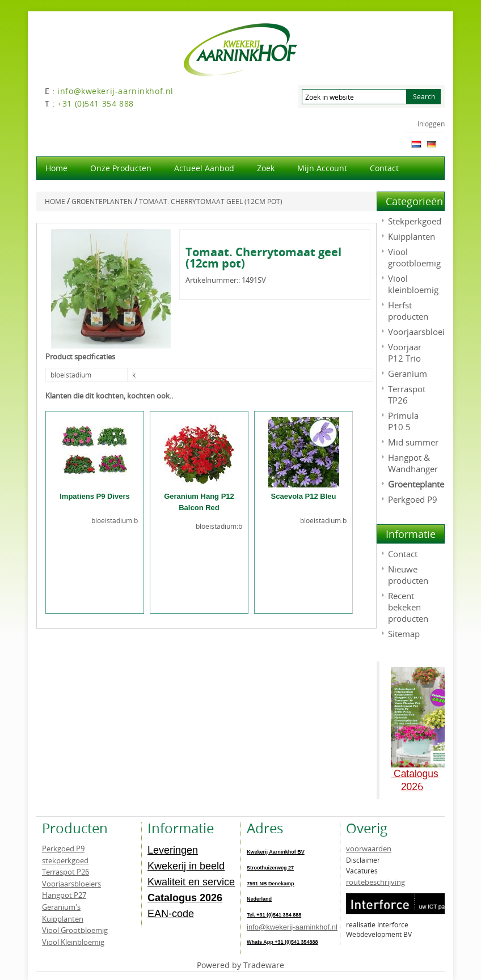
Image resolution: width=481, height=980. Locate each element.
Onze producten (121, 168)
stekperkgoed (65, 860)
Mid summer (413, 442)
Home (56, 168)
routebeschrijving (375, 882)
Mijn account (322, 168)
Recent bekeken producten (408, 607)
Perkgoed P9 (413, 499)
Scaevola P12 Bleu (304, 496)
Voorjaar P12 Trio (405, 353)
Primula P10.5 (403, 421)
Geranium (408, 374)
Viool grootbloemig (414, 257)
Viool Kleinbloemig (73, 942)
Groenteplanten (419, 484)
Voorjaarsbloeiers (422, 332)
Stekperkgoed (415, 221)
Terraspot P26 (66, 872)
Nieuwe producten (408, 575)
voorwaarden (369, 849)
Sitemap (404, 634)
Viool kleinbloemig (413, 284)
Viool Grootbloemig (75, 930)
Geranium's (61, 907)
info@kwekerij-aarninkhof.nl (292, 927)
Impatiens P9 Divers (95, 496)
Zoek (266, 168)
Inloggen (431, 124)
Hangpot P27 (64, 895)
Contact (384, 168)
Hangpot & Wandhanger (413, 463)
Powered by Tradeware (241, 965)
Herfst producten (408, 311)
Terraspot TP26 (407, 394)
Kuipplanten (412, 236)
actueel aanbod (204, 168)
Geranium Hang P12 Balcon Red (199, 502)
